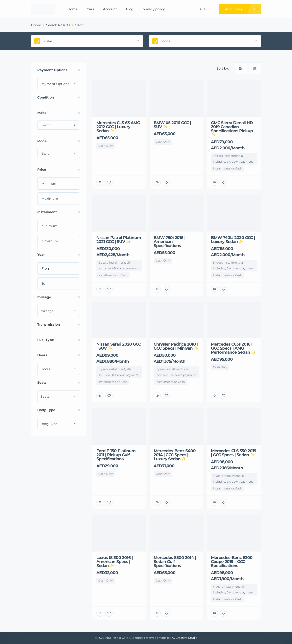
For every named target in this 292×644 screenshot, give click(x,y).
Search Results (58, 25)
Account (110, 9)
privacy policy (154, 9)
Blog (130, 9)
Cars (90, 9)
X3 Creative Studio (184, 638)
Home (73, 9)
